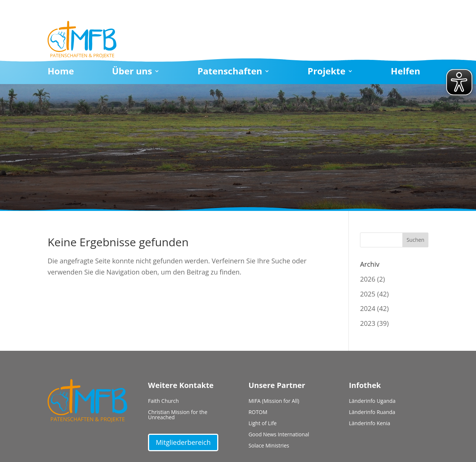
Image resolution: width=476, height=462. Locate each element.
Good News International (279, 435)
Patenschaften (230, 73)
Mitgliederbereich (183, 442)
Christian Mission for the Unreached (178, 415)
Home (61, 73)
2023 (368, 323)
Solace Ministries (269, 446)
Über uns (132, 73)
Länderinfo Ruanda (372, 413)
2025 (368, 294)
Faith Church (163, 401)
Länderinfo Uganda (372, 401)
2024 (368, 308)
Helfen (406, 73)
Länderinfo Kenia (369, 424)
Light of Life (263, 424)
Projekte (327, 73)
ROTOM (258, 413)
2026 (368, 279)
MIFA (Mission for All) (274, 401)
